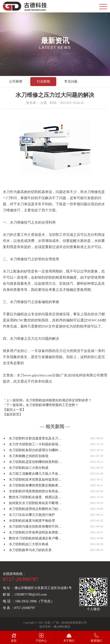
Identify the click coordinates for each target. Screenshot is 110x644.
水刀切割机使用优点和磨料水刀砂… (35, 509)
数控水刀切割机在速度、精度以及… (35, 497)
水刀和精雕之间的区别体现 (29, 456)
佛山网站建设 (62, 627)
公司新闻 (16, 81)
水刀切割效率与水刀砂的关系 (30, 550)
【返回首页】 (13, 414)
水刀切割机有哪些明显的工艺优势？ (52, 405)
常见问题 (71, 81)
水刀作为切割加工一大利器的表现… (35, 444)
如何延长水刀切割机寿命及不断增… (35, 503)
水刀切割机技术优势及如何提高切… (35, 480)
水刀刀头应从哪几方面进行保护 (32, 515)
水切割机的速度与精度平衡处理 (32, 521)
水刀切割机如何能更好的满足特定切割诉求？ (59, 400)
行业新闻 (43, 81)
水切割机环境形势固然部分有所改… (35, 491)
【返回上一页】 (14, 410)
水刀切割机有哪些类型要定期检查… (35, 485)
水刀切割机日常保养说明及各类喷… (35, 532)
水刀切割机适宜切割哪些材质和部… (35, 462)
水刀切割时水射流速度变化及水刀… (35, 438)
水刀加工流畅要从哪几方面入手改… (35, 474)
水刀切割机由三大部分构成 (29, 468)
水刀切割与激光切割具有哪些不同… (35, 527)
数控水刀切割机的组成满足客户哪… (35, 538)
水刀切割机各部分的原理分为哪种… (35, 450)
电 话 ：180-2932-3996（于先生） (29, 601)
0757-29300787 (21, 579)
